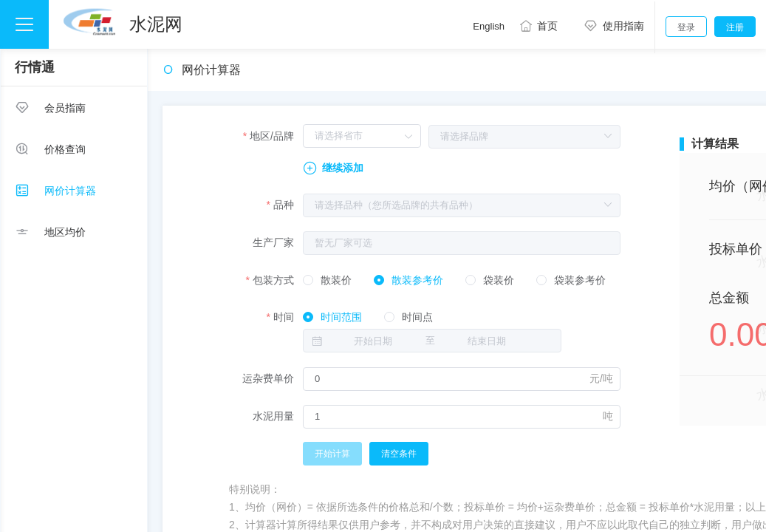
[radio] (327, 281)
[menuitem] (73, 107)
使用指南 (611, 26)
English (489, 26)
